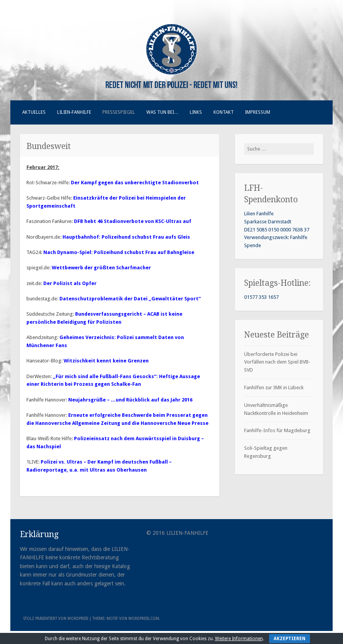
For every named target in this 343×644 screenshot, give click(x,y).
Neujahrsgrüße (88, 400)
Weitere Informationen (239, 639)
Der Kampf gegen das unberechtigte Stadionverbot (135, 183)
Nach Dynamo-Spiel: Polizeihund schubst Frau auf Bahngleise (119, 252)
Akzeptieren (290, 639)
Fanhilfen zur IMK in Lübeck (274, 388)
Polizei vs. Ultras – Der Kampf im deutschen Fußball (104, 462)
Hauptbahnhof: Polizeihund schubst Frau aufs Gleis (126, 237)
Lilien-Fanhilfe (74, 112)
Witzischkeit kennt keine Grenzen (106, 361)
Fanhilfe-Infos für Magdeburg (277, 430)
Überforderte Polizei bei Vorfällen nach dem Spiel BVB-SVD (277, 362)
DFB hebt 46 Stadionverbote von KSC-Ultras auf (133, 221)
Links (196, 112)
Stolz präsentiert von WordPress (56, 619)
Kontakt (224, 112)
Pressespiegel (119, 112)
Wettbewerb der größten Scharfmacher (101, 268)
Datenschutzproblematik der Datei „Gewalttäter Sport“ (130, 299)
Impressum (258, 112)
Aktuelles (34, 112)
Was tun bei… (162, 112)
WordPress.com (144, 619)
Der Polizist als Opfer (70, 283)
